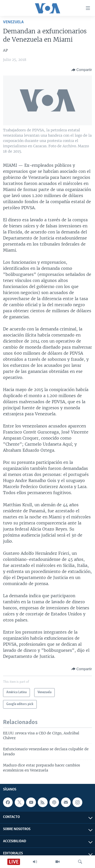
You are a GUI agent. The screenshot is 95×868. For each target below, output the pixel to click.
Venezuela (13, 22)
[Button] (82, 70)
